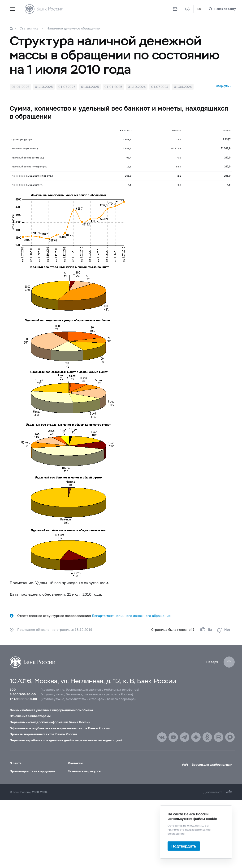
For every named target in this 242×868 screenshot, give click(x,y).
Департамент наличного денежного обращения (131, 616)
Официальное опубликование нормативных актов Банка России (60, 728)
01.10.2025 (44, 87)
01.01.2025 (113, 87)
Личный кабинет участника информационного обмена (51, 710)
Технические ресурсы (85, 771)
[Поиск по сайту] (222, 9)
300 (13, 689)
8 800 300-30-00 (23, 694)
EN (199, 9)
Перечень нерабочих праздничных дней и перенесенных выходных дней (66, 740)
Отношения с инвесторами (30, 716)
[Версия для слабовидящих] (187, 9)
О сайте (16, 763)
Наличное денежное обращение (73, 28)
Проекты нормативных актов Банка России (43, 734)
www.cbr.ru (195, 825)
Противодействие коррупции (32, 771)
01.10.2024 (137, 87)
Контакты (75, 763)
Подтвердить (184, 846)
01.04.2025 (90, 87)
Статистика (29, 28)
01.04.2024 (183, 87)
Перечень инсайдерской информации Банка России (50, 722)
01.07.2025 (67, 87)
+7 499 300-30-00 (23, 699)
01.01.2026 (20, 87)
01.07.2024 (160, 87)
